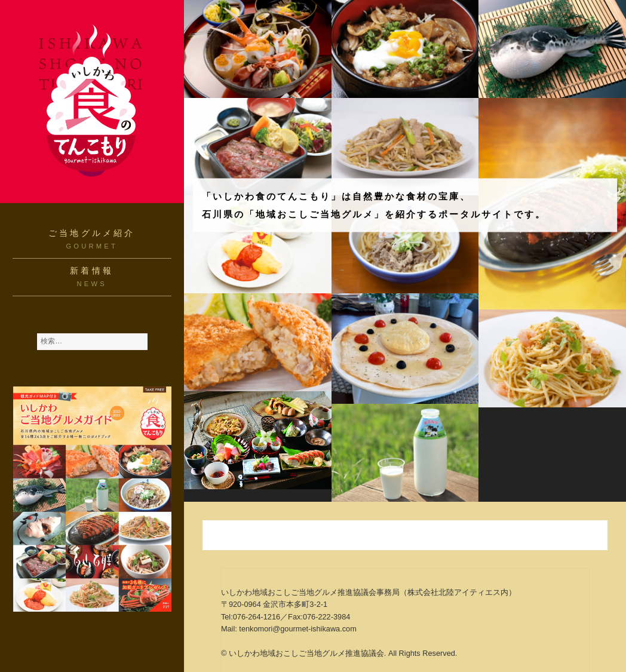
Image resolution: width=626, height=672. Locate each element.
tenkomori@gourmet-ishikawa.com (297, 629)
